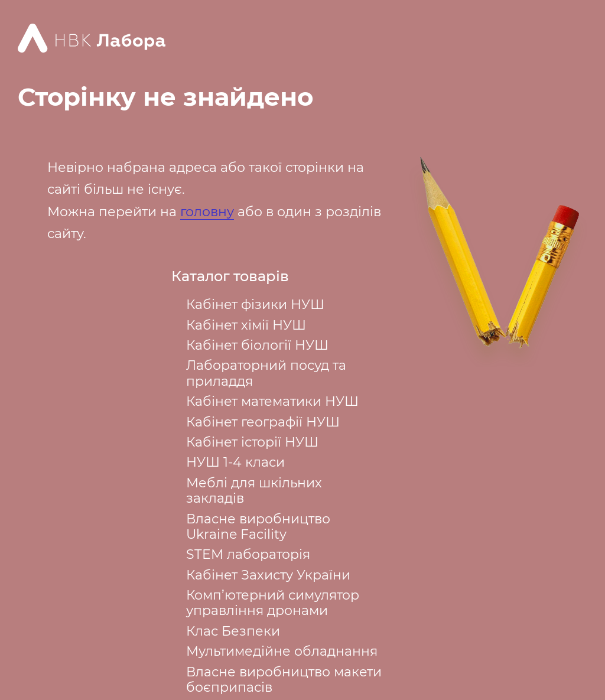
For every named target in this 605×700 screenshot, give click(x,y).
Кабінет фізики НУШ (255, 305)
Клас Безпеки (233, 631)
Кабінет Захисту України (268, 575)
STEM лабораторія (248, 554)
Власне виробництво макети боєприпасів (284, 680)
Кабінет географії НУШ (263, 422)
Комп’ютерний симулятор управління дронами (273, 603)
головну (207, 212)
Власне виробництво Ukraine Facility (258, 527)
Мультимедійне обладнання (282, 651)
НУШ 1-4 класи (235, 462)
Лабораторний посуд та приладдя (266, 373)
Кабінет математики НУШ (272, 401)
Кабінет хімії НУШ (246, 325)
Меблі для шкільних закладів (254, 491)
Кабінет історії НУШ (252, 442)
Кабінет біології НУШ (257, 345)
